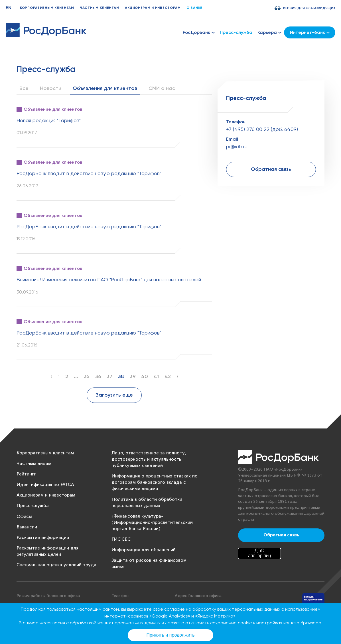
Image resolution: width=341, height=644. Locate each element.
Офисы (24, 517)
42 (168, 376)
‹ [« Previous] (51, 376)
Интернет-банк (310, 32)
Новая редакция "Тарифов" (49, 120)
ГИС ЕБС (121, 539)
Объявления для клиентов (105, 88)
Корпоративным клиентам (47, 8)
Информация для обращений (144, 550)
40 (145, 376)
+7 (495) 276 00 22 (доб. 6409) (262, 129)
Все (24, 88)
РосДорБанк (199, 32)
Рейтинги (27, 474)
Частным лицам (34, 464)
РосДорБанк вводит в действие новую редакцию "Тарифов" (89, 173)
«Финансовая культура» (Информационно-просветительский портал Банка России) (152, 523)
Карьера (269, 32)
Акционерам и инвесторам (153, 8)
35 (87, 376)
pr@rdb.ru (237, 146)
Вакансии (27, 527)
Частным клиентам (100, 8)
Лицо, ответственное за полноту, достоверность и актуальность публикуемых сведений (149, 459)
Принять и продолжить (171, 635)
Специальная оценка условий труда (56, 565)
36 (98, 376)
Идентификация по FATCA (45, 485)
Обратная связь (271, 169)
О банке (194, 8)
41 (156, 376)
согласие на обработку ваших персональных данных (222, 609)
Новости (51, 88)
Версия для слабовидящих (309, 8)
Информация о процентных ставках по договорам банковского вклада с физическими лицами (155, 482)
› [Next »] (177, 376)
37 (109, 376)
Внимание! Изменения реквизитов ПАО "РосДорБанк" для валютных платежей (109, 279)
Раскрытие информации (43, 538)
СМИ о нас (162, 88)
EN (9, 8)
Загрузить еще (114, 395)
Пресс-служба (236, 32)
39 (133, 376)
